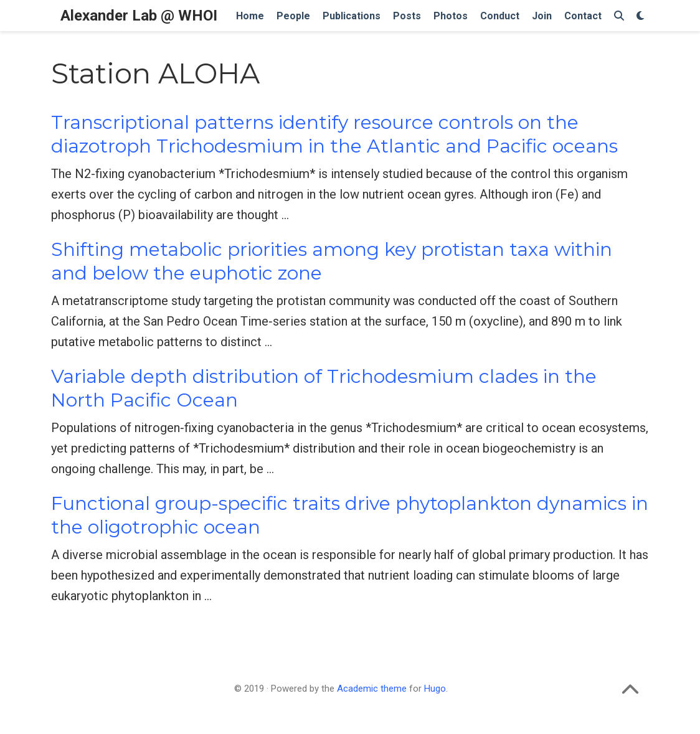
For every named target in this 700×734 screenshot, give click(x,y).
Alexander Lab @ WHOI (139, 16)
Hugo (435, 689)
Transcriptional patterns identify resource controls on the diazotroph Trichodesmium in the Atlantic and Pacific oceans (334, 134)
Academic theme (372, 689)
